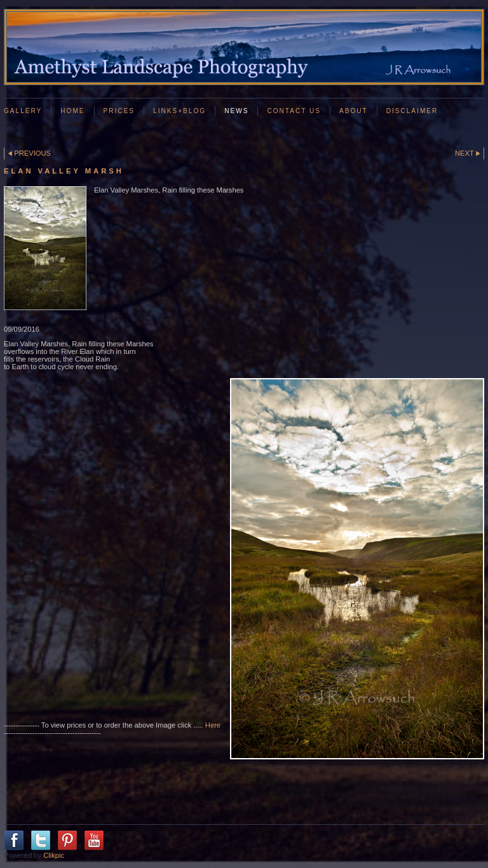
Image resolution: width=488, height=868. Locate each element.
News (236, 111)
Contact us (294, 111)
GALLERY (23, 111)
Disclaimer (412, 111)
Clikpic (54, 855)
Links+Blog (180, 111)
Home (72, 111)
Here (213, 725)
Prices (119, 111)
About (354, 111)
